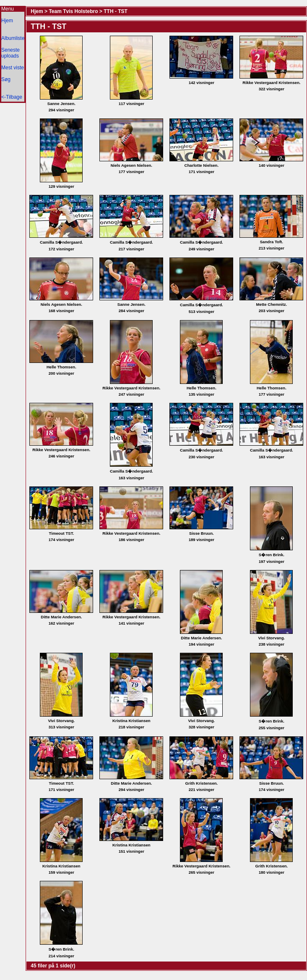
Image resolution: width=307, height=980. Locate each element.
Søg (6, 79)
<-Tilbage (12, 97)
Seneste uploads (10, 53)
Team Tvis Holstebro (73, 11)
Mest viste (13, 68)
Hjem (7, 21)
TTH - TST (116, 11)
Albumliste (13, 38)
